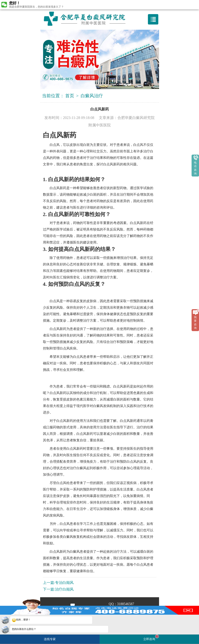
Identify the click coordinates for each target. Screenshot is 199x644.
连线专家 (50, 639)
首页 (70, 96)
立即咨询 (151, 638)
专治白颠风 (64, 583)
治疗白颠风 (64, 589)
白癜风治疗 (92, 96)
